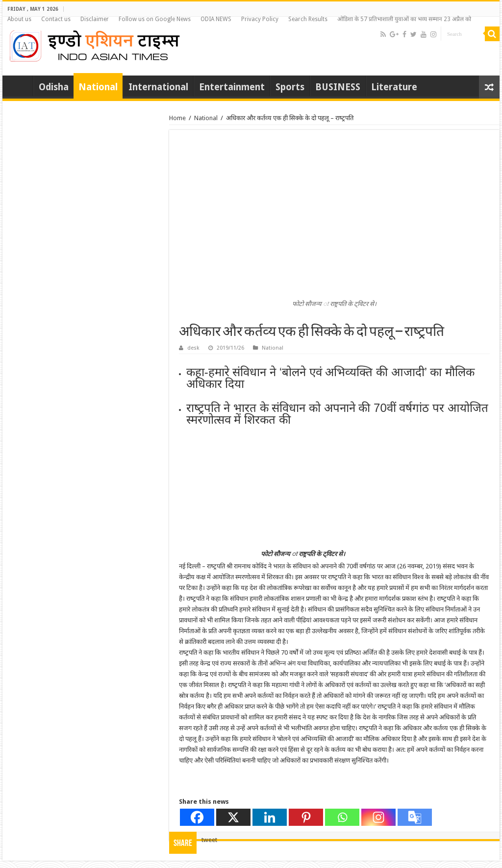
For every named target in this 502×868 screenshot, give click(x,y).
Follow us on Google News (155, 19)
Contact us (56, 19)
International (158, 87)
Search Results (308, 19)
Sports (290, 87)
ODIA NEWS (216, 19)
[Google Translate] (415, 817)
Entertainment (232, 87)
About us (19, 19)
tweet (209, 840)
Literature (394, 87)
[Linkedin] (270, 817)
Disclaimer (95, 19)
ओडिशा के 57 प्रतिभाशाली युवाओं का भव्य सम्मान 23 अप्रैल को (404, 19)
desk (193, 348)
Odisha (54, 87)
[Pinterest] (306, 817)
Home (20, 86)
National (98, 87)
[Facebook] (197, 817)
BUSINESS (338, 87)
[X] (233, 817)
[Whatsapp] (342, 817)
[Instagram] (378, 817)
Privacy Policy (260, 19)
